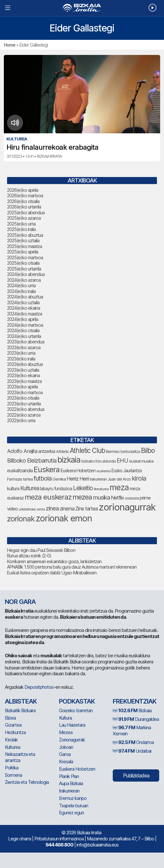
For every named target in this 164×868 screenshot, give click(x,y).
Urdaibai (132, 751)
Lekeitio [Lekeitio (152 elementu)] (83, 488)
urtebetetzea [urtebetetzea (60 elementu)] (27, 509)
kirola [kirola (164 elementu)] (139, 478)
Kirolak (11, 740)
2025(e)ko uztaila (23, 240)
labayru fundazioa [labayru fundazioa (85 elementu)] (56, 489)
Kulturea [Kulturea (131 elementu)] (30, 488)
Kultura (65, 718)
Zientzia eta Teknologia (27, 782)
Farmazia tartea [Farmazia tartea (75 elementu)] (20, 479)
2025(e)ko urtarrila (24, 269)
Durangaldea (136, 719)
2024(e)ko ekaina (24, 308)
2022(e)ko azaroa (24, 415)
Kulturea (12, 747)
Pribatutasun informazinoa (59, 839)
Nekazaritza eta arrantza (20, 757)
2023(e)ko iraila (21, 359)
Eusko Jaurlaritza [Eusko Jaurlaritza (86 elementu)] (127, 471)
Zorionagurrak (72, 740)
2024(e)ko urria (21, 285)
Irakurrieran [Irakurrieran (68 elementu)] (98, 479)
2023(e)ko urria (21, 353)
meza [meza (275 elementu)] (119, 487)
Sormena (13, 775)
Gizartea (13, 725)
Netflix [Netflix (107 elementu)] (117, 498)
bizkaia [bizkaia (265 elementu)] (69, 460)
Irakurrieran (69, 791)
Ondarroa (133, 742)
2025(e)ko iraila (21, 229)
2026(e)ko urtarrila (24, 207)
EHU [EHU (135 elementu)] (122, 461)
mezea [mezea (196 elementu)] (82, 497)
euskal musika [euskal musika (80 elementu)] (141, 461)
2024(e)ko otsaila (23, 330)
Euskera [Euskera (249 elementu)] (47, 469)
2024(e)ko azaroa (24, 280)
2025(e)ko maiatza (25, 246)
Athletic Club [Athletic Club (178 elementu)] (87, 451)
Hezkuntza (15, 732)
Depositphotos (39, 687)
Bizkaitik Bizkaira (20, 710)
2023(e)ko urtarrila (24, 404)
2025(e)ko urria (21, 224)
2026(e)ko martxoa (25, 195)
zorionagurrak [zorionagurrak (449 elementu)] (127, 507)
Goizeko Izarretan (76, 710)
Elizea (10, 718)
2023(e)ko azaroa (24, 347)
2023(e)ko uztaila (23, 370)
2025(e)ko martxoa (25, 257)
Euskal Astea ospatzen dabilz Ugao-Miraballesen (52, 573)
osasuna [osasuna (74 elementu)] (132, 498)
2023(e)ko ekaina (23, 375)
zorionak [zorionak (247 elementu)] (21, 519)
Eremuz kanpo (73, 798)
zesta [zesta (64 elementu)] (41, 509)
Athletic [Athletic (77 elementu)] (62, 452)
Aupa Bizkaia (71, 783)
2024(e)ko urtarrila (24, 336)
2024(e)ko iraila (21, 291)
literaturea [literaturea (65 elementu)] (101, 489)
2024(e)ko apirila (23, 319)
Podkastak (77, 701)
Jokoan (66, 747)
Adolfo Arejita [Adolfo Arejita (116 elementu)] (22, 451)
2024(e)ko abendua (26, 274)
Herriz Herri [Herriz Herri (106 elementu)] (78, 479)
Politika (12, 768)
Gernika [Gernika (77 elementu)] (59, 479)
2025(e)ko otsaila (23, 263)
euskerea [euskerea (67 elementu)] (103, 471)
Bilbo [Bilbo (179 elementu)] (148, 451)
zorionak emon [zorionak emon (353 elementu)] (64, 518)
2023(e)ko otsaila (23, 398)
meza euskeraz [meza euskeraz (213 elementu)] (48, 497)
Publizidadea (136, 775)
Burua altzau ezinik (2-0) (29, 556)
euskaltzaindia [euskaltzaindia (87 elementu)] (20, 471)
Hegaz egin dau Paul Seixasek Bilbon (41, 550)
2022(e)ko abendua (26, 409)
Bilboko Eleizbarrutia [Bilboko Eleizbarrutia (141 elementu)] (32, 460)
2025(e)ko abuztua (25, 235)
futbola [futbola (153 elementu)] (43, 478)
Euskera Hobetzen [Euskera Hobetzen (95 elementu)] (78, 471)
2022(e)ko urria (21, 420)
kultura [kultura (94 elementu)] (13, 489)
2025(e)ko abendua (26, 213)
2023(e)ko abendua (26, 342)
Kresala (66, 762)
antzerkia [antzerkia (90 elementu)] (47, 451)
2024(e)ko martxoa (25, 325)
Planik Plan (69, 776)
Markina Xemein (132, 731)
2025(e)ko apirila (23, 252)
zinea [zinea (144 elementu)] (52, 508)
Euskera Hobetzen (77, 769)
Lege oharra (20, 839)
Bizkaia (132, 710)
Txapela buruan (74, 806)
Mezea (66, 732)
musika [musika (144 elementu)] (101, 497)
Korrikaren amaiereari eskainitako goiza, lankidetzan (54, 561)
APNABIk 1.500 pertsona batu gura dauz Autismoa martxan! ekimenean (72, 567)
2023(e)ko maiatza (24, 381)
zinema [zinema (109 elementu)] (67, 509)
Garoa (65, 754)
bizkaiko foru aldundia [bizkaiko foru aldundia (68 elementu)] (98, 461)
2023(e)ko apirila (22, 387)
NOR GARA (20, 602)
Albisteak (21, 701)
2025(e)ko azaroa (24, 218)
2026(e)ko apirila (23, 190)
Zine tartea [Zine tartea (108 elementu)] (86, 509)
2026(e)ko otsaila (23, 201)
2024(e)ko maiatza (25, 314)
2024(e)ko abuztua (25, 297)
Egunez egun (71, 813)
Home (10, 45)
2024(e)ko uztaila (23, 302)
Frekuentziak (135, 701)
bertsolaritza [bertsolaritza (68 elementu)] (130, 452)
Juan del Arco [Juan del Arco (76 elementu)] (119, 479)
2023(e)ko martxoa (25, 392)
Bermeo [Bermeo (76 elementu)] (113, 452)
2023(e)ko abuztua (25, 364)
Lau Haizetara (72, 725)
